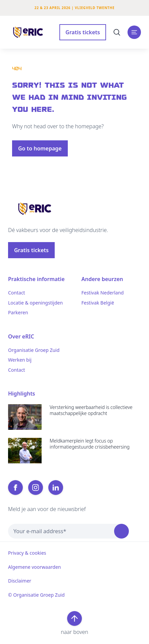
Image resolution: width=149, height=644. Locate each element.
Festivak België (98, 303)
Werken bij (20, 360)
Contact (17, 293)
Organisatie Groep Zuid (34, 350)
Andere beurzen (102, 279)
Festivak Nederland (103, 293)
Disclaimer (20, 581)
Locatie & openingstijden (35, 303)
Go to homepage (40, 148)
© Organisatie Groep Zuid (36, 595)
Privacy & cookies (27, 553)
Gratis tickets (83, 32)
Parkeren (18, 313)
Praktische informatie (36, 279)
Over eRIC (21, 336)
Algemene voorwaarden (34, 567)
